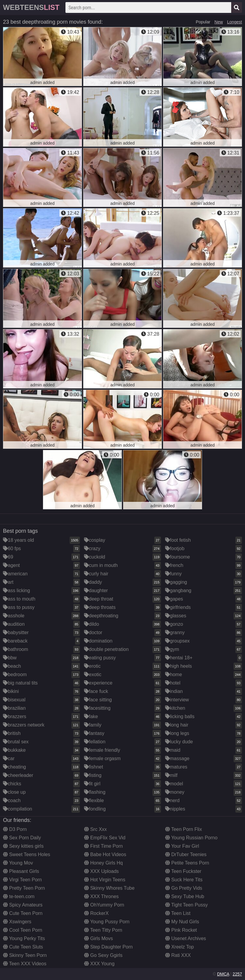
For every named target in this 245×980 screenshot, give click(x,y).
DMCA (223, 974)
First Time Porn (103, 846)
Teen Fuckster (183, 871)
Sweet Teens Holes (27, 854)
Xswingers (17, 922)
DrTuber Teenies (186, 854)
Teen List (178, 913)
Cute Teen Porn (23, 913)
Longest (234, 22)
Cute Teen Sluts (23, 947)
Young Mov (18, 863)
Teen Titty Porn (103, 930)
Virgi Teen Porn (22, 880)
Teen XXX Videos (25, 964)
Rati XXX (178, 955)
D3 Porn (15, 829)
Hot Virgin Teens (105, 880)
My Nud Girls (182, 922)
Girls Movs (98, 938)
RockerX (96, 913)
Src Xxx (95, 829)
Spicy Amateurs (23, 905)
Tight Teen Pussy (186, 905)
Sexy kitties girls (23, 846)
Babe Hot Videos (105, 854)
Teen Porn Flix (183, 829)
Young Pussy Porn (107, 922)
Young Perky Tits (24, 938)
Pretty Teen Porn (24, 888)
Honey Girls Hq (103, 863)
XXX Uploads (101, 871)
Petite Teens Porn (187, 863)
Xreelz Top (180, 947)
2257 (237, 974)
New (219, 22)
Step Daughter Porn (108, 947)
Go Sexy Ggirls (103, 955)
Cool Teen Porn (23, 930)
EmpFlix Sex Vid (105, 838)
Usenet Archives (186, 938)
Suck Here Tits (184, 880)
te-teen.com (19, 896)
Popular (203, 22)
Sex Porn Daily (22, 838)
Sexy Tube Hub (185, 896)
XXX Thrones (101, 896)
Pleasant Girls (21, 871)
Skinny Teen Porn (25, 955)
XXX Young (99, 964)
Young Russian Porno (191, 838)
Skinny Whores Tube (109, 888)
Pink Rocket (181, 930)
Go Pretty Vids (184, 888)
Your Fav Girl (182, 846)
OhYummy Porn (104, 905)
